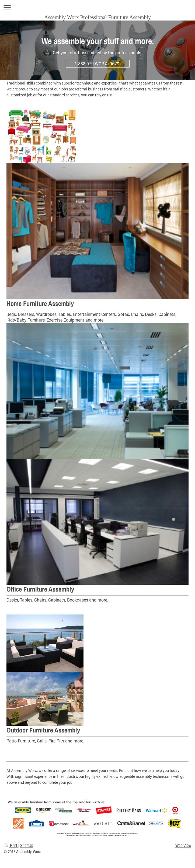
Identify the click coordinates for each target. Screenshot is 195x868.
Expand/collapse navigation (97, 7)
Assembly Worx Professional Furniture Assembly (97, 17)
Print (11, 845)
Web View (183, 845)
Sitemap (27, 845)
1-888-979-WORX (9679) (98, 64)
